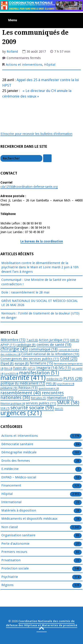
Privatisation (11, 560)
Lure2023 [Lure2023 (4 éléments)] (11, 374)
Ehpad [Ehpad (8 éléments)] (7, 363)
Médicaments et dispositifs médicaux (29, 519)
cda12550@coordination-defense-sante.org (29, 187)
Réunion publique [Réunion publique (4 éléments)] (13, 403)
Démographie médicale (19, 452)
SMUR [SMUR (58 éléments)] (68, 403)
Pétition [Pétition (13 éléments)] (28, 388)
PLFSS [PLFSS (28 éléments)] (73, 379)
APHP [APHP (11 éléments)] (8, 345)
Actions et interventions (24, 65)
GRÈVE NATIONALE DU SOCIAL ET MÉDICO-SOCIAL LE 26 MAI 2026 (40, 303)
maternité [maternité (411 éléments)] (23, 378)
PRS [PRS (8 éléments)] (51, 383)
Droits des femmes (16, 461)
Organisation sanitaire (18, 535)
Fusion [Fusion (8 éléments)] (20, 368)
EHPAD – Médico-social (19, 477)
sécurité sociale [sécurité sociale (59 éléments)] (32, 408)
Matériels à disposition (19, 511)
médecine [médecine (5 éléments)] (54, 379)
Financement (11, 486)
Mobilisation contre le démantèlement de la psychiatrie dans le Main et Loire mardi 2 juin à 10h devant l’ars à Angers (40, 267)
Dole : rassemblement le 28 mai (25, 292)
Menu (13, 20)
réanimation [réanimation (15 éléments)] (60, 398)
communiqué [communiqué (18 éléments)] (43, 349)
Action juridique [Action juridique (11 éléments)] (54, 340)
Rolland (12, 52)
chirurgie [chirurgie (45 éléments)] (14, 349)
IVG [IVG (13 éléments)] (65, 368)
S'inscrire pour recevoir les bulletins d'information (36, 134)
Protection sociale (15, 569)
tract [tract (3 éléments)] (59, 409)
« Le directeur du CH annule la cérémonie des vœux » (37, 94)
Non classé (10, 527)
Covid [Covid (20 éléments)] (69, 358)
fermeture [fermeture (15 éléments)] (41, 363)
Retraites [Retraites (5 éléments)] (38, 398)
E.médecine (10, 469)
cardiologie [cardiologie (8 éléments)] (26, 345)
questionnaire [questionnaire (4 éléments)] (49, 388)
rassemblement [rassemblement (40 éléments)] (21, 393)
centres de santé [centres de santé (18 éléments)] (54, 345)
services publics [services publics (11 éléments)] (41, 403)
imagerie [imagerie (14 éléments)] (47, 368)
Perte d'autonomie (15, 544)
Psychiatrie (10, 577)
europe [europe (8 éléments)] (22, 363)
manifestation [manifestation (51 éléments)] (39, 373)
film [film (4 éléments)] (8, 368)
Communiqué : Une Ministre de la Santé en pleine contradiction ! (39, 282)
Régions (7, 585)
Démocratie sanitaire (17, 444)
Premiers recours (14, 552)
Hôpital (50, 65)
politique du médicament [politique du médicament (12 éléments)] (23, 383)
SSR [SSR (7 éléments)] (5, 408)
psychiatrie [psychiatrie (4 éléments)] (66, 384)
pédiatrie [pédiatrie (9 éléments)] (9, 388)
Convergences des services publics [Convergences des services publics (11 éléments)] (30, 359)
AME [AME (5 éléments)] (74, 340)
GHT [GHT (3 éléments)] (31, 368)
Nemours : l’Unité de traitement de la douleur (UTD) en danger (40, 316)
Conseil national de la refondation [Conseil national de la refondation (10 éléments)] (50, 354)
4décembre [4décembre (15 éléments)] (13, 340)
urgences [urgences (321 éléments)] (21, 413)
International (11, 502)
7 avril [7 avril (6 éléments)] (32, 340)
